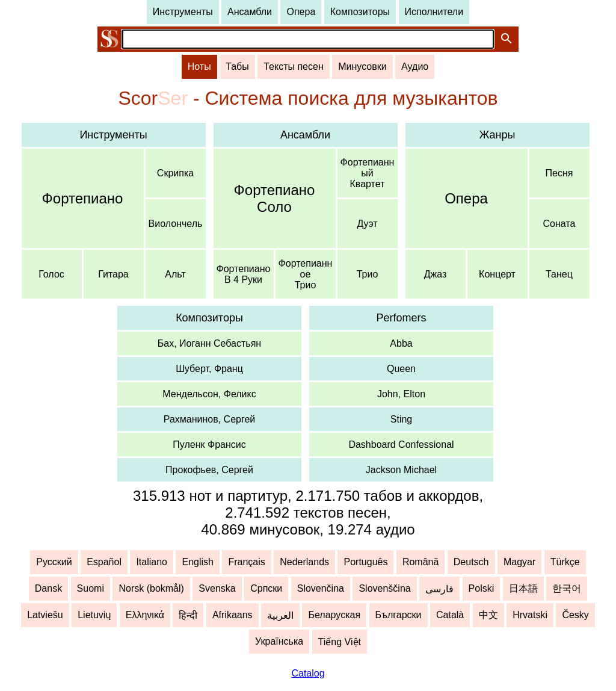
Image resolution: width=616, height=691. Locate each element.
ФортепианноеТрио (306, 274)
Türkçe (565, 562)
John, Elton (401, 394)
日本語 (523, 588)
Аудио (415, 67)
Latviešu (45, 615)
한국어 (567, 588)
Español (104, 562)
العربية (280, 615)
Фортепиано (83, 198)
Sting (401, 419)
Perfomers (401, 318)
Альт (175, 274)
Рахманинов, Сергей (210, 419)
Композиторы (360, 12)
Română (420, 562)
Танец (559, 274)
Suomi (91, 588)
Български (399, 615)
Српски (266, 588)
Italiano (152, 562)
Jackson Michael (401, 470)
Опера (301, 12)
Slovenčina (321, 588)
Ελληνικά (145, 615)
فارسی (439, 589)
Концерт (497, 274)
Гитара (113, 274)
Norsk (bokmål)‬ (151, 588)
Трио (368, 274)
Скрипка (175, 173)
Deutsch (471, 562)
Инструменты (183, 12)
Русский (54, 562)
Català (450, 615)
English (197, 562)
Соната (559, 224)
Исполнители (434, 12)
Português (365, 562)
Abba (401, 343)
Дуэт (367, 224)
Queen (401, 369)
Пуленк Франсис (209, 445)
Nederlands (304, 562)
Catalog (308, 673)
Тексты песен (294, 67)
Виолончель (176, 224)
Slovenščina (384, 588)
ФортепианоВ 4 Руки (244, 274)
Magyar (519, 562)
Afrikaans (233, 615)
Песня (559, 173)
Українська (279, 641)
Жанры (497, 135)
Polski (482, 588)
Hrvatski (530, 615)
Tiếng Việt (340, 642)
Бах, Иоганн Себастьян (209, 343)
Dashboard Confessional (401, 445)
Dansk (48, 588)
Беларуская (334, 615)
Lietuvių (94, 615)
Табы (237, 67)
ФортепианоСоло (275, 198)
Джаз (436, 274)
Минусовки (362, 67)
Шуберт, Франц (209, 369)
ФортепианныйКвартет (368, 173)
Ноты (199, 67)
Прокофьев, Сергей (209, 470)
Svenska (217, 588)
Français (246, 562)
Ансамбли (250, 12)
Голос (51, 274)
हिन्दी (188, 615)
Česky (575, 615)
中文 (488, 615)
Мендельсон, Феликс (209, 394)
